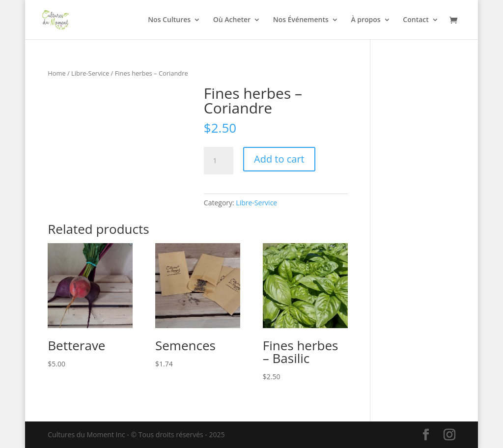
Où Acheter (232, 20)
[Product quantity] (219, 161)
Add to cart (279, 159)
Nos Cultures (169, 20)
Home (56, 73)
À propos (365, 20)
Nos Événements (301, 20)
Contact (416, 20)
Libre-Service (90, 73)
